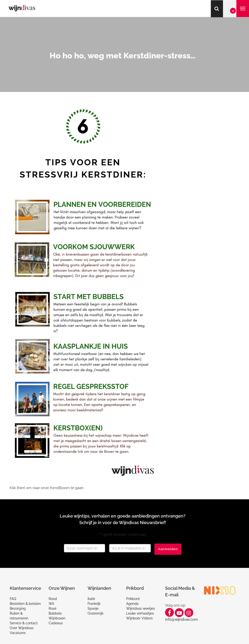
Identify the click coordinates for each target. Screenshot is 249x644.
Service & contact (24, 623)
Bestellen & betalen (25, 604)
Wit (51, 604)
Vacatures (18, 633)
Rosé (53, 608)
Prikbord (133, 599)
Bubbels (55, 613)
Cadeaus (56, 623)
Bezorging (18, 608)
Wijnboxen (57, 618)
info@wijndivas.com (182, 619)
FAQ (13, 599)
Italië (91, 599)
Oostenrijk (95, 613)
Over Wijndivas (22, 628)
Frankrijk (94, 604)
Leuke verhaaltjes (140, 613)
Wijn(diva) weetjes (141, 608)
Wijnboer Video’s (139, 618)
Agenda (132, 604)
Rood (53, 599)
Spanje (93, 608)
